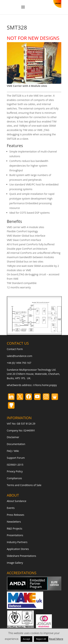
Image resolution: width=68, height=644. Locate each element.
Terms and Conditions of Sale (24, 485)
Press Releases (16, 515)
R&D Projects (15, 528)
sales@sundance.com (20, 356)
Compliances (14, 478)
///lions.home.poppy (45, 385)
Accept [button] (27, 639)
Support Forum (16, 458)
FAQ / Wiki (13, 451)
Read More (56, 639)
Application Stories (18, 549)
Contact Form (15, 349)
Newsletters (14, 522)
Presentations (15, 535)
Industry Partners (17, 542)
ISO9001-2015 (15, 465)
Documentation (16, 444)
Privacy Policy (15, 471)
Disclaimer (13, 437)
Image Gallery (15, 563)
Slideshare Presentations (22, 556)
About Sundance (17, 501)
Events (11, 508)
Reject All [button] (41, 639)
